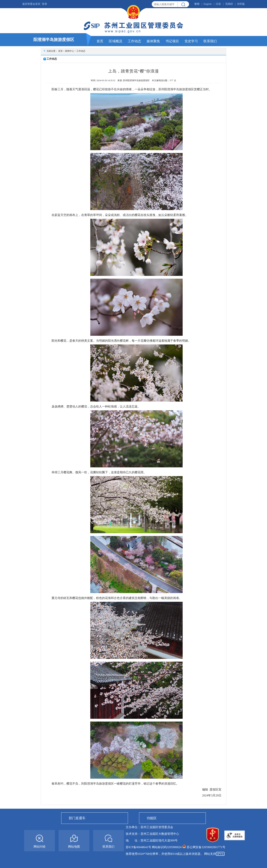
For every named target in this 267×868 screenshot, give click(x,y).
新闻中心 (70, 51)
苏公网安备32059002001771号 (206, 847)
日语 (218, 4)
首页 (60, 51)
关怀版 (241, 4)
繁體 (197, 4)
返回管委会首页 (31, 4)
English (208, 4)
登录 (44, 4)
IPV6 (220, 854)
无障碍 (229, 4)
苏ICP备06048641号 (138, 847)
